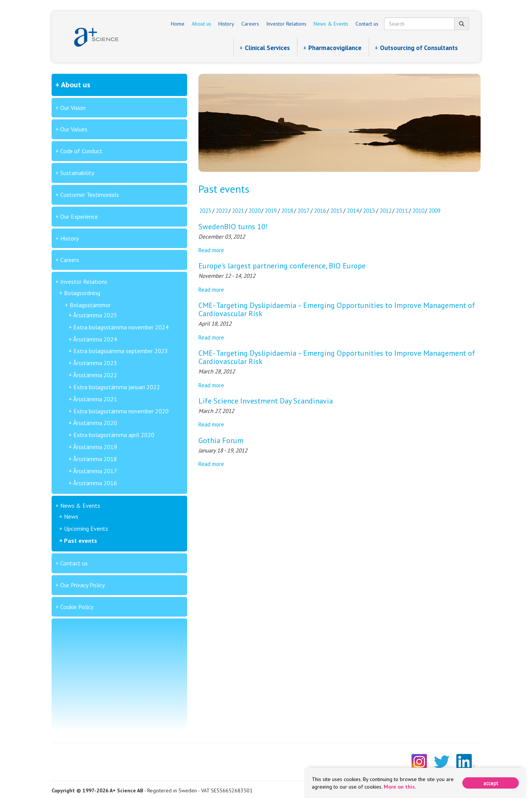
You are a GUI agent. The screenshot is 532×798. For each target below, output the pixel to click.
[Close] (491, 783)
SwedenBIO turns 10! (233, 227)
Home (178, 24)
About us (201, 24)
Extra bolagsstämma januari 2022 (117, 387)
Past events (81, 541)
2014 (353, 211)
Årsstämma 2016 (95, 483)
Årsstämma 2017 (95, 471)
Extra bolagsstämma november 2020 (121, 411)
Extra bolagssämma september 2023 (121, 351)
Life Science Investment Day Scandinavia (266, 401)
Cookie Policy (77, 607)
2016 (320, 211)
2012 (386, 211)
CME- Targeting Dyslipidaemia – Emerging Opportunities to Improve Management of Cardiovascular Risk (337, 309)
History (226, 24)
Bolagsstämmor (90, 305)
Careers (250, 24)
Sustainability (77, 173)
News (71, 516)
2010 (418, 211)
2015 (336, 211)
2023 (205, 211)
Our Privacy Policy (82, 585)
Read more (211, 250)
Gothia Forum (221, 440)
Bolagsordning (82, 293)
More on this (399, 787)
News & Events (331, 24)
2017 (303, 211)
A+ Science (97, 37)
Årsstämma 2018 (95, 459)
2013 (369, 211)
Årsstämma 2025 (95, 315)
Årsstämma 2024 (95, 339)
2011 (402, 211)
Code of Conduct (81, 151)
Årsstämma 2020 (95, 423)
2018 (287, 211)
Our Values (74, 129)
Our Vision (73, 108)
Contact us (367, 24)
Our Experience (79, 216)
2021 (238, 211)
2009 (434, 211)
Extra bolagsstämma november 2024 (121, 327)
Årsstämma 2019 (95, 447)
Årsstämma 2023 (95, 363)
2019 (271, 211)
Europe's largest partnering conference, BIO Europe (282, 266)
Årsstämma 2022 (95, 375)
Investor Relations (286, 24)
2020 (255, 211)
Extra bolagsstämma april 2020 (114, 435)
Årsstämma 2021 (95, 399)
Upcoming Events (86, 528)
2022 (222, 211)
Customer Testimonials (90, 195)
